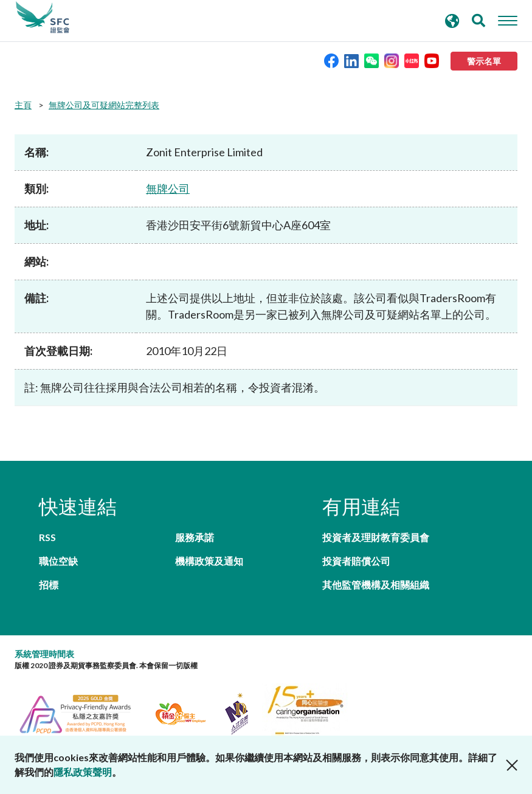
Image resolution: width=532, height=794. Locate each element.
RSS (47, 537)
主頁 (23, 105)
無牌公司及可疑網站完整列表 (104, 105)
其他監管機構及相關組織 (376, 585)
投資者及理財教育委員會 (376, 537)
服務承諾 (195, 537)
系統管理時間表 (44, 654)
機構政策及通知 (209, 561)
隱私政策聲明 (83, 772)
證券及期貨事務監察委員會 (43, 18)
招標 (49, 585)
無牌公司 (168, 188)
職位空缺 (58, 561)
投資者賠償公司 (356, 561)
